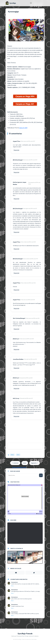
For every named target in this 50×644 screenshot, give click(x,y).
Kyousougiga (13, 12)
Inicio (25, 463)
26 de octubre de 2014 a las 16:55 (28, 242)
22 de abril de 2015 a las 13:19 (30, 359)
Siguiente (35, 463)
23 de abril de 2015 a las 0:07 (26, 398)
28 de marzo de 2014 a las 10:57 (28, 141)
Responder (17, 150)
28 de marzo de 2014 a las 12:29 (30, 160)
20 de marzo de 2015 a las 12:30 (27, 339)
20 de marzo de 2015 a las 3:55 (33, 318)
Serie (18, 455)
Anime (12, 455)
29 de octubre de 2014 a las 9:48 (28, 283)
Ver (13, 586)
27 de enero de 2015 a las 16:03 (28, 300)
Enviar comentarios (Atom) (19, 467)
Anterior (15, 463)
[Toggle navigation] (31, 3)
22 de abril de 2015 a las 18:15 (26, 378)
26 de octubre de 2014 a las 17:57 (30, 259)
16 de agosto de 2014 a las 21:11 (30, 208)
